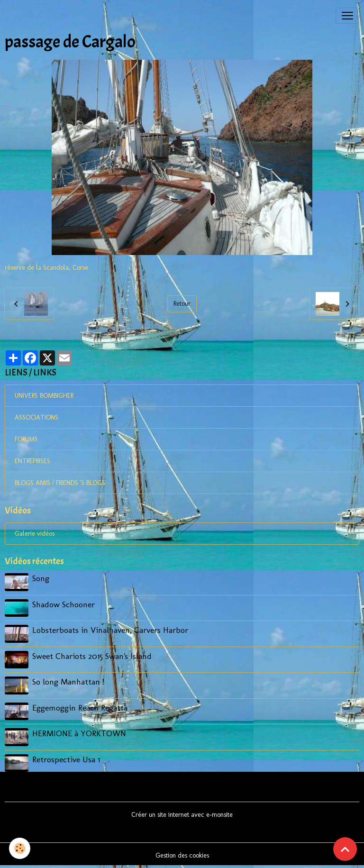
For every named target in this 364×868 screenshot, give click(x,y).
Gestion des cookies (182, 855)
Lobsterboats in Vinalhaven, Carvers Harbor (110, 630)
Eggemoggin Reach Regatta (80, 708)
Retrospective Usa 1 (66, 759)
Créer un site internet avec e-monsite (182, 815)
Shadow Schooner (64, 604)
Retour (182, 304)
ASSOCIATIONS (36, 417)
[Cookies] (20, 848)
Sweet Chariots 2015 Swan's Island (92, 656)
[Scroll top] (345, 849)
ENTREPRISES (32, 461)
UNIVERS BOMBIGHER (44, 396)
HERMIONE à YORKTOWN (79, 733)
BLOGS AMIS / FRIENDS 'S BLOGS (60, 483)
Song (41, 578)
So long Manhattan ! (68, 681)
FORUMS (26, 439)
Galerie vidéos (35, 534)
